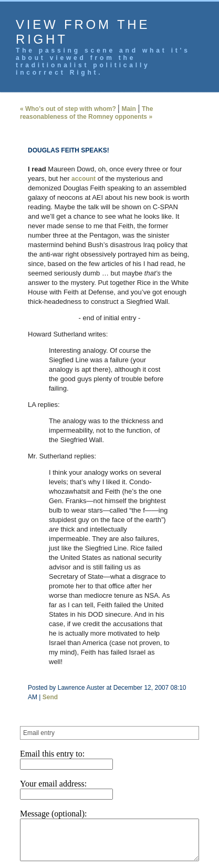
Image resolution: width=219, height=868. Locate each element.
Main (118, 109)
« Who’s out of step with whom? (58, 109)
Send (25, 631)
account (53, 179)
